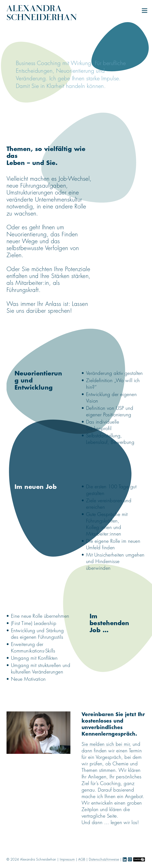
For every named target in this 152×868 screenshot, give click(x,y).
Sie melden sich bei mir (106, 744)
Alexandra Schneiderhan (42, 13)
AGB (82, 859)
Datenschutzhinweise (104, 859)
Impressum (67, 859)
